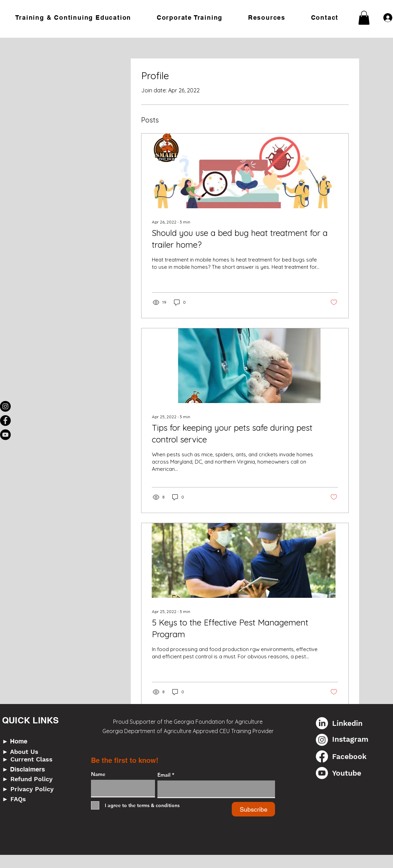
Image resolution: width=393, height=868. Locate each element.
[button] (73, 17)
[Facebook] (5, 421)
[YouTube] (5, 435)
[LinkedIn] (322, 723)
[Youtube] (322, 773)
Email (164, 775)
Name (98, 774)
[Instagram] (5, 406)
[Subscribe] (253, 809)
